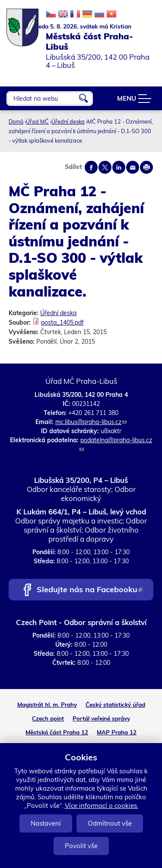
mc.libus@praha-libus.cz (91, 422)
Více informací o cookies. (102, 806)
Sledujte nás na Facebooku (90, 590)
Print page (146, 167)
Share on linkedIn (119, 167)
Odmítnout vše (110, 823)
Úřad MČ (37, 121)
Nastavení (46, 823)
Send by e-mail (133, 167)
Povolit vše (81, 846)
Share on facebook (91, 167)
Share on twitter (105, 167)
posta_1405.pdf (62, 322)
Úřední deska (68, 121)
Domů (16, 121)
